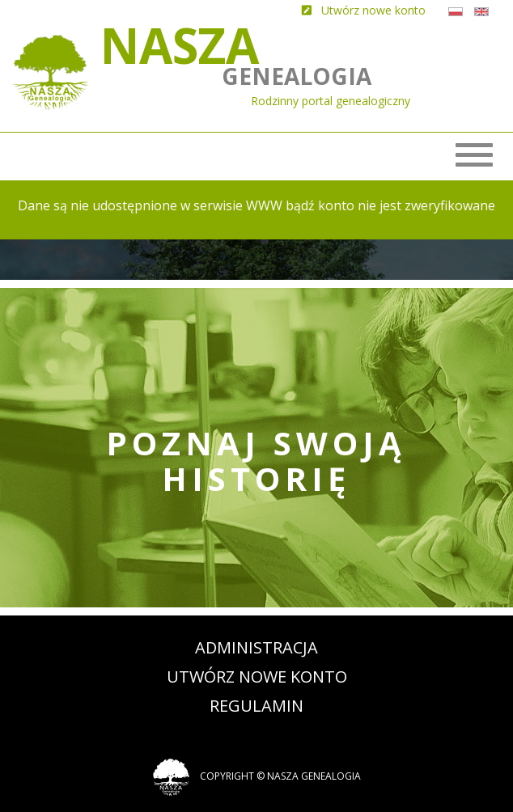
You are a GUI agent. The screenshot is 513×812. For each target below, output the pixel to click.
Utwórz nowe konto (257, 677)
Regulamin (256, 706)
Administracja (256, 647)
